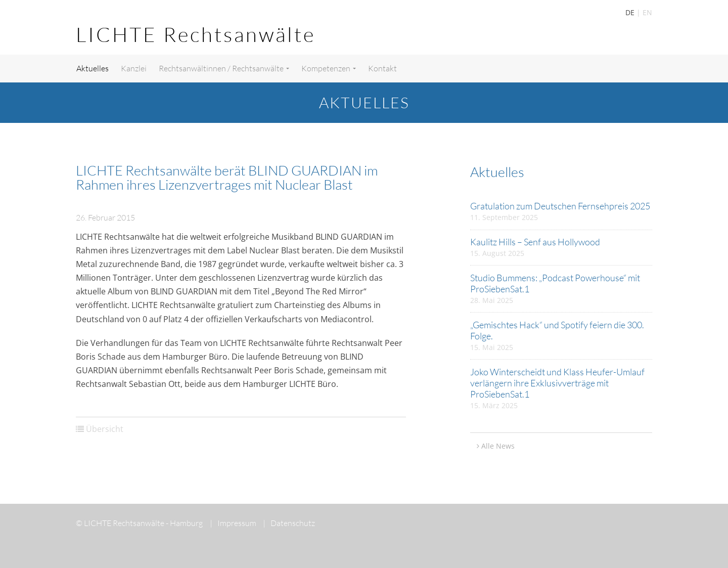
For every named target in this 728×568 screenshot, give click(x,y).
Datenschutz (289, 523)
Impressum (233, 523)
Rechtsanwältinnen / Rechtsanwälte (224, 68)
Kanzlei (134, 68)
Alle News (498, 446)
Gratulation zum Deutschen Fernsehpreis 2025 (560, 206)
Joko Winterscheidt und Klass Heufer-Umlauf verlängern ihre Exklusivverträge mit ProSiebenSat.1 (557, 383)
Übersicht (105, 429)
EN (647, 12)
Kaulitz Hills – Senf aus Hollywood (535, 242)
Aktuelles (93, 68)
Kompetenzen (329, 68)
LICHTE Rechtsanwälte (196, 34)
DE (630, 12)
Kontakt (382, 68)
